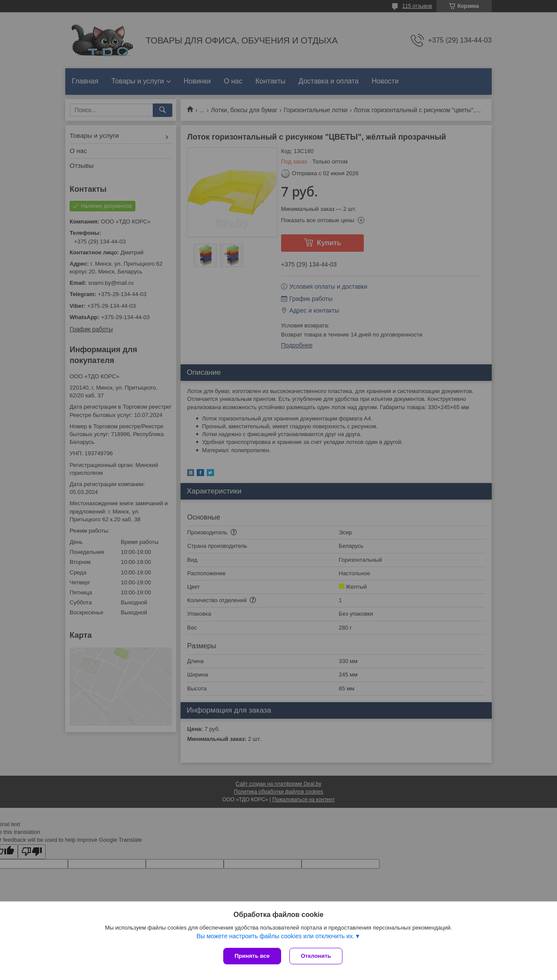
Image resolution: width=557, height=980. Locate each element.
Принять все (252, 956)
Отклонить (316, 956)
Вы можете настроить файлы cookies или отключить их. (275, 936)
